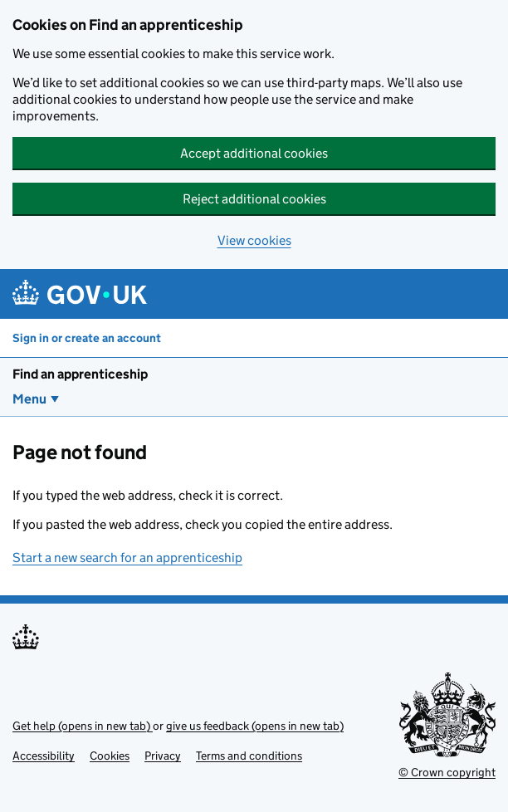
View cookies (254, 240)
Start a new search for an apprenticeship (127, 558)
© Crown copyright (447, 772)
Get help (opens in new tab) (83, 726)
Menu (29, 399)
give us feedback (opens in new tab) (255, 726)
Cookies (110, 756)
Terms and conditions (249, 756)
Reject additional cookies (254, 199)
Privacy (163, 756)
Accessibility (44, 756)
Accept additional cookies (254, 153)
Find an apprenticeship (80, 374)
